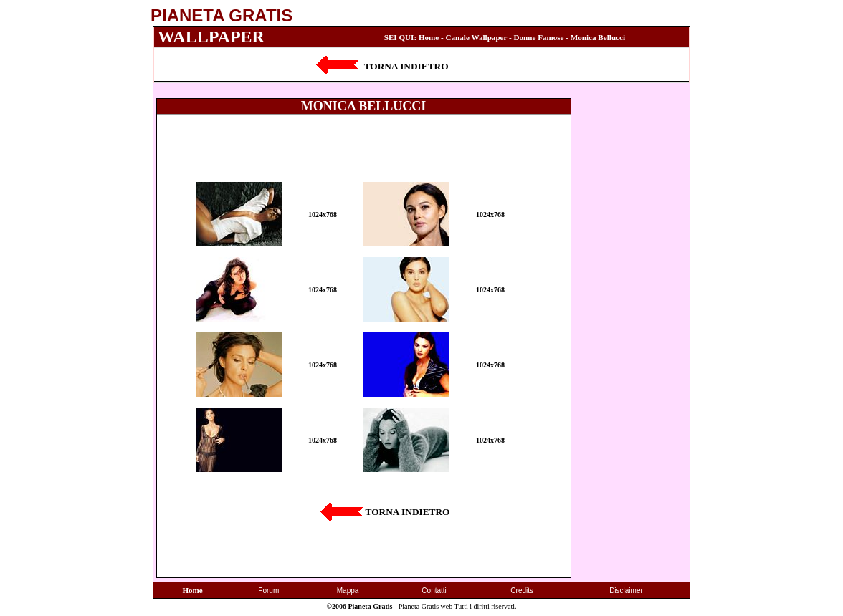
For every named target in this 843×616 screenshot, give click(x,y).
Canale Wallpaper (477, 37)
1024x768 (323, 215)
